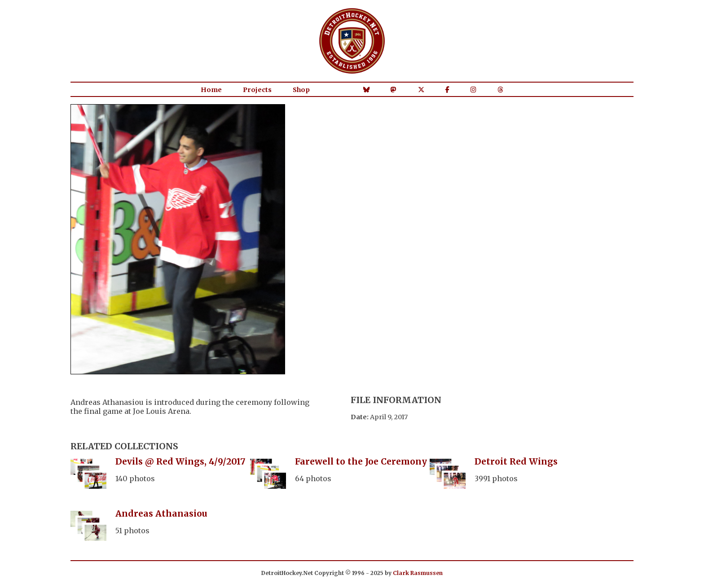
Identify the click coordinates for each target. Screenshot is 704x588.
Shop (301, 90)
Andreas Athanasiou (161, 513)
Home (211, 90)
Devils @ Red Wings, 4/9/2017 (180, 461)
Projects (257, 90)
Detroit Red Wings (516, 461)
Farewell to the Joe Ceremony (361, 461)
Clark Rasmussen (418, 573)
